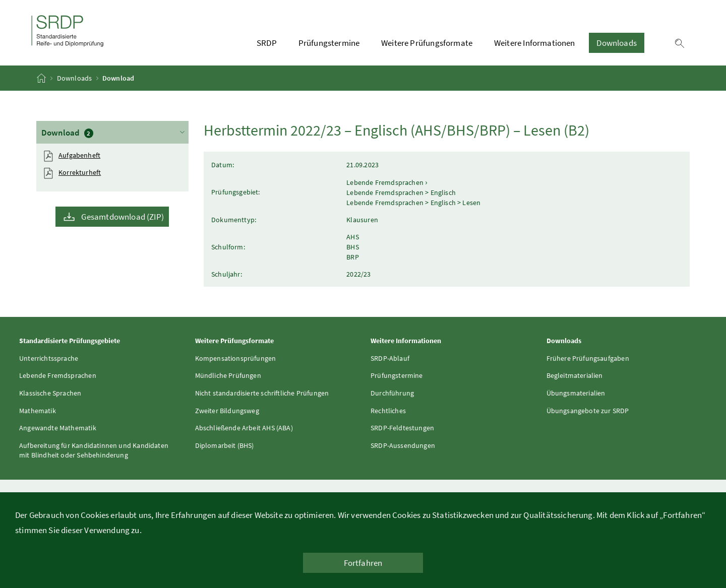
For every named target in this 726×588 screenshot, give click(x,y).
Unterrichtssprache (49, 358)
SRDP (267, 43)
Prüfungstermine (329, 43)
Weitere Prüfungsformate (427, 43)
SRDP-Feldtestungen (402, 428)
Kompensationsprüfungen (236, 358)
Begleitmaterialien (575, 375)
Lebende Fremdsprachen (58, 375)
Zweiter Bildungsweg (227, 411)
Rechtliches (388, 411)
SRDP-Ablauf (390, 358)
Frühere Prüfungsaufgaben (588, 358)
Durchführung (392, 393)
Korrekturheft (80, 172)
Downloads (617, 43)
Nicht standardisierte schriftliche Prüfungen (262, 393)
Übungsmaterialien (576, 393)
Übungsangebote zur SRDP (588, 411)
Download (114, 132)
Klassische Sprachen (50, 393)
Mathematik (38, 411)
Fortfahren (363, 563)
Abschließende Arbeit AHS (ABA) (244, 428)
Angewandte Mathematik (58, 428)
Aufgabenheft (79, 155)
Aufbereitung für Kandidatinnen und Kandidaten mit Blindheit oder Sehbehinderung (94, 450)
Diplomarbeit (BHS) (225, 445)
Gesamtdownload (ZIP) (123, 217)
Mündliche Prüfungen (228, 375)
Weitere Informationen (535, 43)
